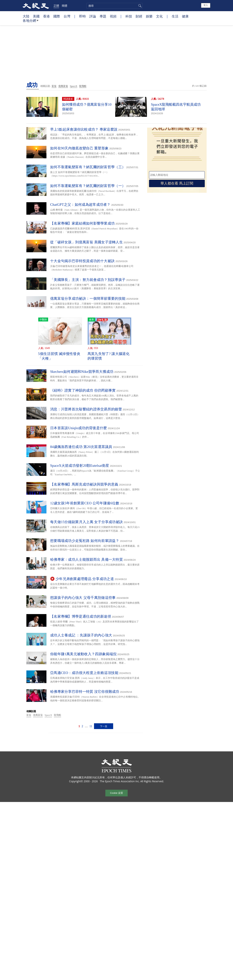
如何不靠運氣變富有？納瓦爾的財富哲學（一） (88, 186)
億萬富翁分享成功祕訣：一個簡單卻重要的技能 (88, 298)
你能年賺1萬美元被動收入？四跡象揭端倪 (83, 654)
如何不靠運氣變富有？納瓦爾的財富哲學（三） (88, 167)
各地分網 (31, 22)
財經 (139, 16)
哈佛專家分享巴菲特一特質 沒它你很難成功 (85, 692)
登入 (206, 5)
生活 (175, 16)
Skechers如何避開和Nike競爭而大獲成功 (82, 372)
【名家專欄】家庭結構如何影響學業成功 (82, 223)
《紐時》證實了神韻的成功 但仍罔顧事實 (83, 390)
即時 (82, 16)
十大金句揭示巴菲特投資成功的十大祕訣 (82, 261)
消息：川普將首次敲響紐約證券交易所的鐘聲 (86, 409)
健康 (185, 16)
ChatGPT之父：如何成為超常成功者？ (80, 205)
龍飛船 (83, 86)
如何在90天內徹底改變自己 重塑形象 (79, 148)
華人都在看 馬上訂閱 (177, 183)
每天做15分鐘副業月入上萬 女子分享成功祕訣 (86, 522)
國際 (57, 16)
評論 (93, 16)
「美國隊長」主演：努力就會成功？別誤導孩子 (88, 280)
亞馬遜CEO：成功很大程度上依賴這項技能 (84, 673)
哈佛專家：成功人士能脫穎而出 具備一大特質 (86, 559)
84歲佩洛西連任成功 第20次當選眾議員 (81, 447)
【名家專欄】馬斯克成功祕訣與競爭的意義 (84, 484)
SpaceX (74, 86)
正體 (56, 6)
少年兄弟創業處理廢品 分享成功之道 (85, 579)
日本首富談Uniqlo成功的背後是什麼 (79, 428)
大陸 (26, 16)
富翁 (54, 86)
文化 (159, 16)
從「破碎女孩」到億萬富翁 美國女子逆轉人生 (86, 242)
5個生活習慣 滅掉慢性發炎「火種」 (59, 356)
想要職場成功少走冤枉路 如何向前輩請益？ (85, 541)
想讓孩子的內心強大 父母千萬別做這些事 (83, 598)
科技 (129, 16)
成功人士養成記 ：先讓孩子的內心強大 (81, 635)
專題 (103, 16)
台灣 (67, 16)
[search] (115, 6)
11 (91, 726)
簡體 (64, 6)
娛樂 (149, 16)
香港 (46, 16)
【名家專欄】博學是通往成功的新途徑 (81, 616)
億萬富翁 (63, 86)
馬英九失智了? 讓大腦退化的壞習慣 (109, 356)
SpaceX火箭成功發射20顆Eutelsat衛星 (80, 466)
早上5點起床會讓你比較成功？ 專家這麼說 (84, 129)
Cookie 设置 (116, 793)
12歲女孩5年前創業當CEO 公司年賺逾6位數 (85, 503)
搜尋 (139, 6)
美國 (36, 16)
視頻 (113, 16)
